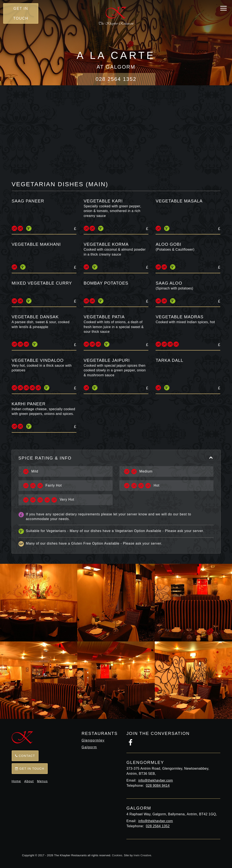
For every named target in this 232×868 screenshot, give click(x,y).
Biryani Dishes (93, 149)
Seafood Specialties (44, 149)
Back (116, 97)
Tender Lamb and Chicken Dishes (122, 140)
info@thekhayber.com (156, 780)
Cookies (117, 855)
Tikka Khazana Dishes (51, 140)
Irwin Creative (142, 855)
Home (16, 781)
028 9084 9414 (158, 786)
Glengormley (93, 740)
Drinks (147, 159)
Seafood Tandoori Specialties (72, 130)
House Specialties (174, 130)
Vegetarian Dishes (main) (148, 149)
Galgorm (89, 747)
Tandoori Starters (119, 120)
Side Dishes (198, 149)
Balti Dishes (130, 130)
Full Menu (45, 120)
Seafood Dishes (187, 140)
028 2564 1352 (116, 79)
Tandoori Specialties (174, 120)
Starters (77, 120)
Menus (42, 781)
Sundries (88, 159)
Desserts (119, 159)
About (29, 781)
